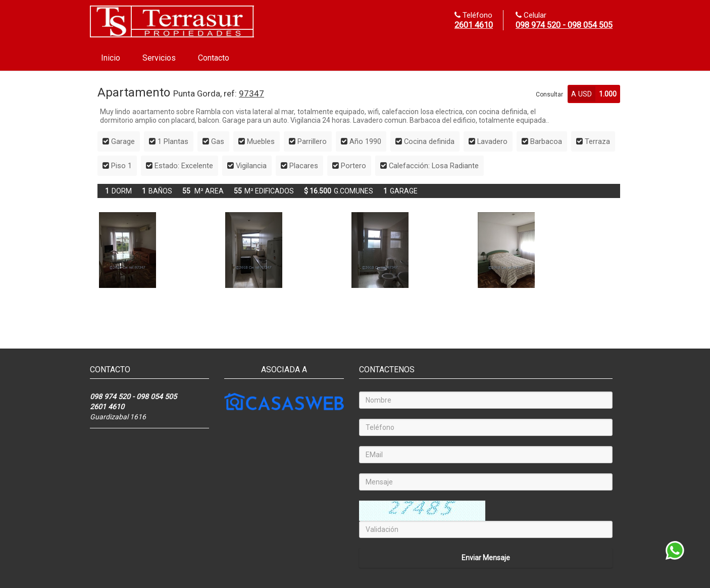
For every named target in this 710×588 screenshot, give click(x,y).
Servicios (159, 58)
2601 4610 (474, 25)
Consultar (549, 94)
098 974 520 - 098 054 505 (564, 25)
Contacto (214, 58)
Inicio (111, 58)
